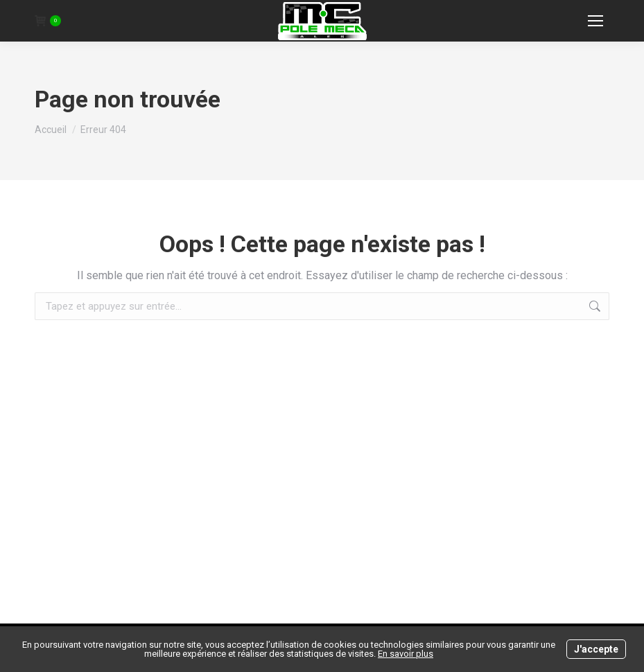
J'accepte (596, 649)
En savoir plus (406, 654)
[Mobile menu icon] (595, 21)
